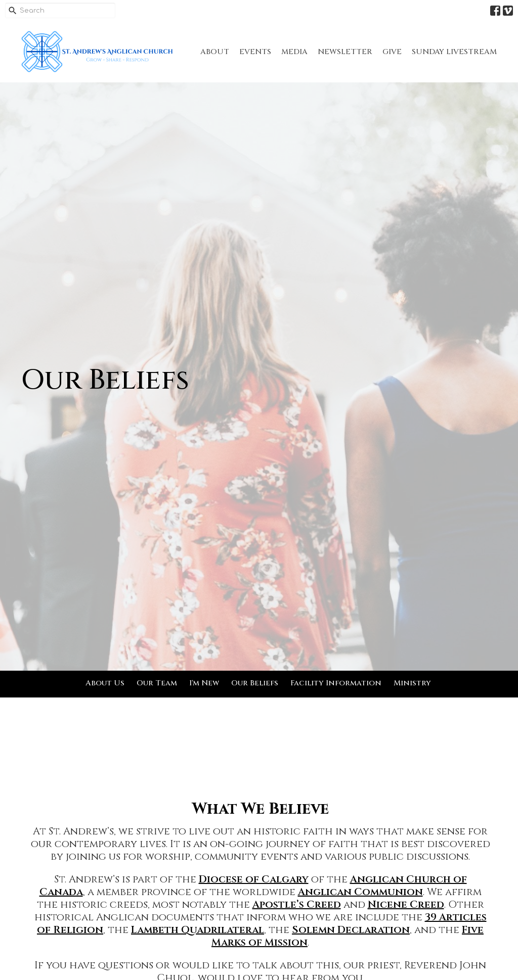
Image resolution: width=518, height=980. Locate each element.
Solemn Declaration (351, 930)
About (215, 52)
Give (392, 52)
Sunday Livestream (454, 52)
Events (255, 52)
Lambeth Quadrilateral (198, 930)
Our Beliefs (255, 683)
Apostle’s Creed (297, 904)
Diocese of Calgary (254, 879)
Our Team (157, 683)
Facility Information (336, 683)
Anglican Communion (360, 892)
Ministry (412, 683)
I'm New (204, 683)
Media (294, 52)
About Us (105, 683)
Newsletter (345, 52)
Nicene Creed (406, 904)
